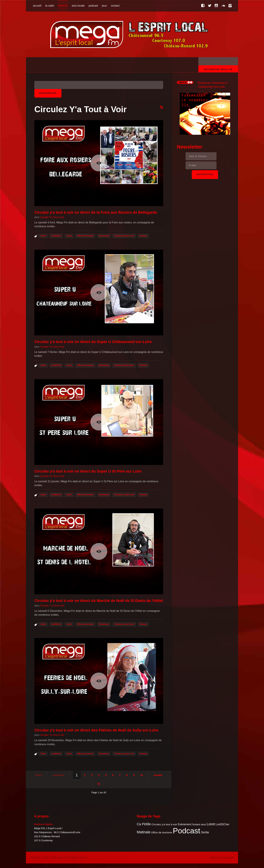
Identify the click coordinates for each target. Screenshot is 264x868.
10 (142, 775)
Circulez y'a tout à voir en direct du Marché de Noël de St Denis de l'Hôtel (99, 601)
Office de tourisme (85, 236)
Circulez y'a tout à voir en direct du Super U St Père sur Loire (88, 471)
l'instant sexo (199, 824)
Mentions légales (44, 824)
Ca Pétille (144, 824)
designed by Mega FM (222, 858)
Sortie (43, 236)
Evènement (104, 236)
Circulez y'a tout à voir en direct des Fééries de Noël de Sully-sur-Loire (96, 730)
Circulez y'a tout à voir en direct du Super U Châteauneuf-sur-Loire (93, 342)
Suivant (158, 775)
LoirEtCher (56, 236)
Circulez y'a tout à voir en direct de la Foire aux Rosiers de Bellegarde (96, 212)
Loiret (69, 236)
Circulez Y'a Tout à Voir (52, 217)
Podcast (143, 236)
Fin (99, 784)
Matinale (144, 832)
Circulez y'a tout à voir (124, 236)
